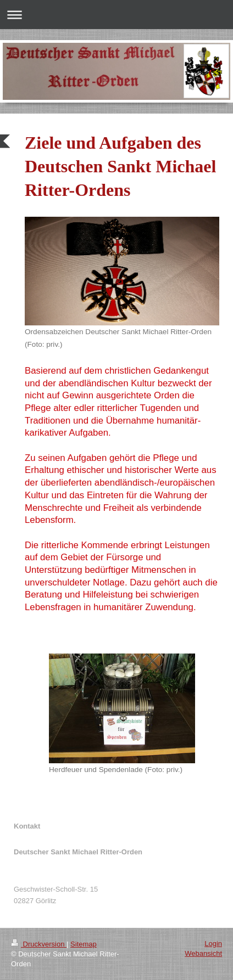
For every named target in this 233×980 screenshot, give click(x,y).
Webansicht (203, 953)
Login (213, 944)
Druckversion (39, 944)
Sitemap (84, 944)
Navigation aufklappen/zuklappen (116, 15)
